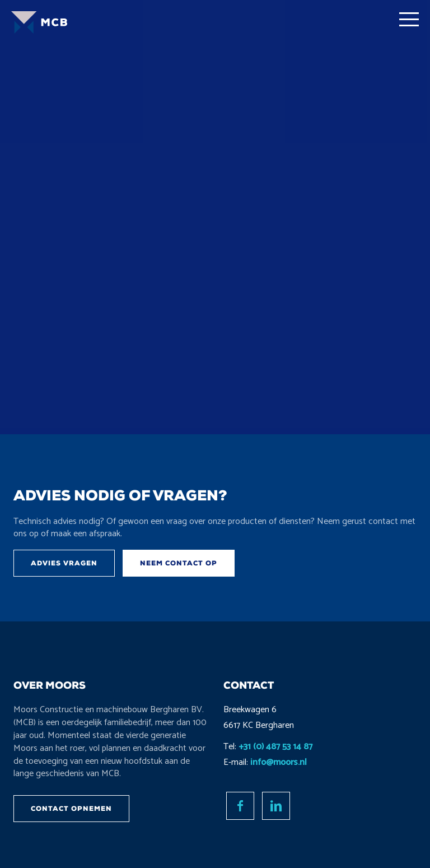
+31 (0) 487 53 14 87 (275, 747)
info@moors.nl (279, 762)
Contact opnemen (71, 809)
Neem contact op (179, 563)
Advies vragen (64, 563)
